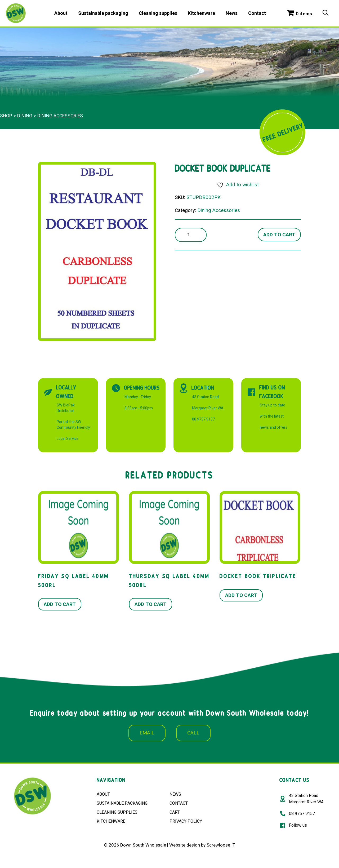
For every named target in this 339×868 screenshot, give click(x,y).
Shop (6, 116)
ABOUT (103, 794)
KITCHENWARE (111, 821)
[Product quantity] (191, 235)
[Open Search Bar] (325, 13)
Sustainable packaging (103, 13)
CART (175, 812)
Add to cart (279, 235)
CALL (193, 733)
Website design (185, 845)
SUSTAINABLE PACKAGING (122, 803)
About (61, 13)
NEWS (175, 794)
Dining (25, 116)
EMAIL (147, 733)
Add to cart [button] (60, 604)
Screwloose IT (221, 845)
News (232, 13)
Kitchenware (201, 13)
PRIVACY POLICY (186, 821)
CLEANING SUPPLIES (117, 812)
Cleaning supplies (158, 13)
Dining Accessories (60, 116)
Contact (257, 13)
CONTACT (179, 803)
